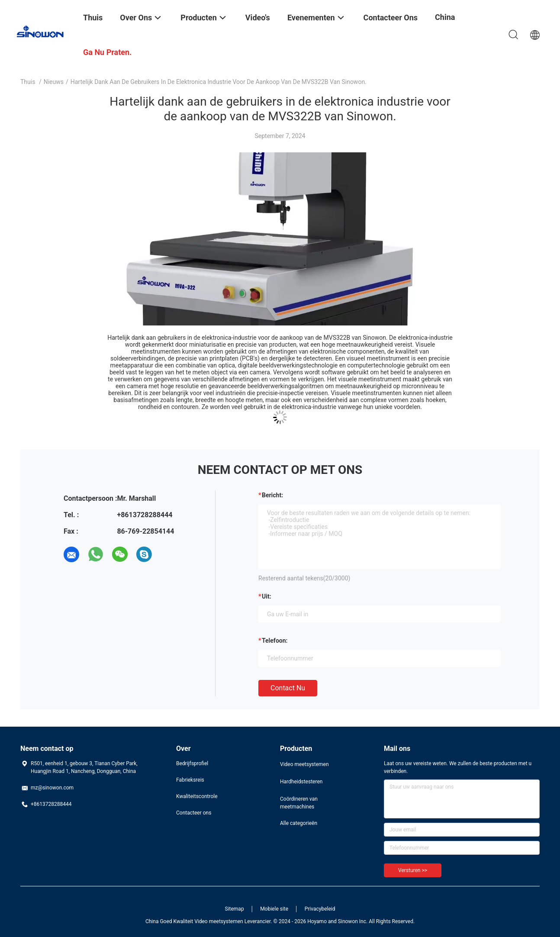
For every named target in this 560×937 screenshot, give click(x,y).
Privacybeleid (320, 909)
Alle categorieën (299, 823)
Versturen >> (413, 870)
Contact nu (288, 688)
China (445, 17)
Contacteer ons (194, 813)
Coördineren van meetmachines (299, 803)
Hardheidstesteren (301, 782)
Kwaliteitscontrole (197, 796)
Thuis (28, 82)
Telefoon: (275, 641)
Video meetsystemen (304, 764)
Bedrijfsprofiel (192, 763)
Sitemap (235, 909)
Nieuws (54, 82)
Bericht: (272, 495)
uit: (267, 596)
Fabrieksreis (190, 780)
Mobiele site (274, 909)
